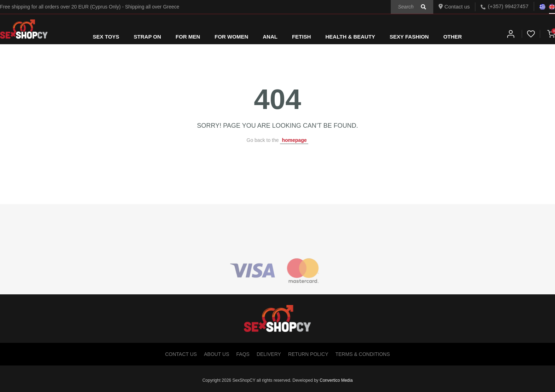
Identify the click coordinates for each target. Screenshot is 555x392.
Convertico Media (336, 380)
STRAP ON (147, 37)
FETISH (301, 37)
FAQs (243, 354)
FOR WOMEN (231, 37)
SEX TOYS (106, 37)
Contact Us (181, 354)
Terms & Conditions (362, 354)
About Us (216, 354)
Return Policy (308, 354)
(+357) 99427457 (508, 6)
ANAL (270, 37)
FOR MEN (188, 37)
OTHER (453, 37)
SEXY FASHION (409, 37)
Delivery (269, 354)
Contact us (454, 7)
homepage (294, 140)
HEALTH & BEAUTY (350, 37)
